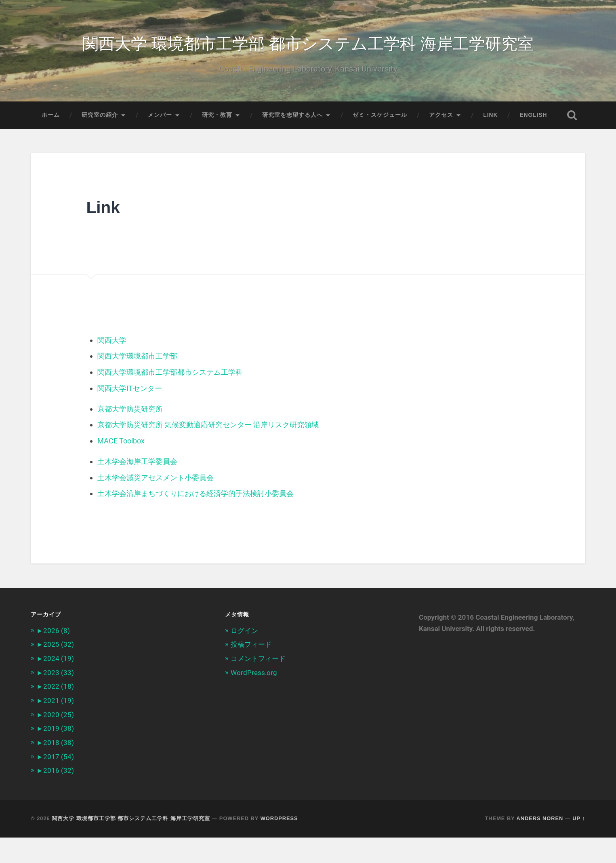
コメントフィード (258, 686)
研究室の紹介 (100, 116)
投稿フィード (251, 672)
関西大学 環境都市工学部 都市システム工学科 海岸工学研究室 (308, 43)
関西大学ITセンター (130, 416)
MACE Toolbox (121, 469)
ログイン (244, 658)
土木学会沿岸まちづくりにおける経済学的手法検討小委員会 (196, 521)
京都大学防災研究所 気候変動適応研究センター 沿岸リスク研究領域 (208, 453)
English (533, 116)
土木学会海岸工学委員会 (137, 489)
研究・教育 (217, 116)
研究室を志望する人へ (292, 116)
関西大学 (112, 368)
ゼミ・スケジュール (380, 116)
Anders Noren (540, 844)
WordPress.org (254, 699)
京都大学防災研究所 (130, 437)
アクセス (441, 116)
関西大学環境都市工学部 (137, 384)
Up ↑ (579, 844)
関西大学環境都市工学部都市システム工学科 (170, 400)
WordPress (279, 844)
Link (490, 116)
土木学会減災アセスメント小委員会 (156, 505)
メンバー (160, 116)
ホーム (51, 116)
